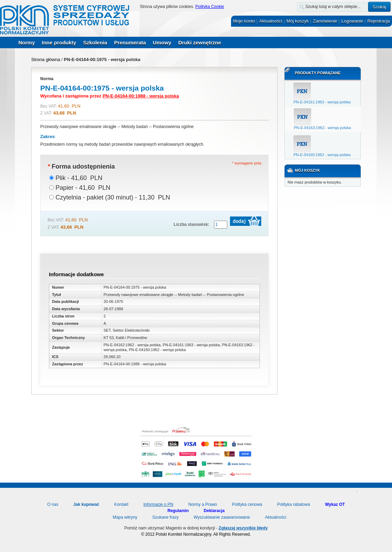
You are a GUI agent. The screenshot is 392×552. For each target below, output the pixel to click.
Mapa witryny (125, 517)
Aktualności (271, 21)
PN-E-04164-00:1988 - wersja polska (141, 96)
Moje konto (244, 21)
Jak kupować (86, 504)
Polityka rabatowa (294, 504)
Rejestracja (379, 21)
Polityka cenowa (247, 504)
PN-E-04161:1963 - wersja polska (322, 102)
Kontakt (121, 504)
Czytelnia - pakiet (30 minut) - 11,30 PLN (113, 197)
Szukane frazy (165, 517)
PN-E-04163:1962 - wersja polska (322, 128)
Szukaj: (293, 5)
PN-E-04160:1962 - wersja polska (322, 155)
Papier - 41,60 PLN (83, 188)
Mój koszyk (298, 21)
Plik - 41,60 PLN (79, 178)
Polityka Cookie (210, 7)
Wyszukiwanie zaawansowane (222, 517)
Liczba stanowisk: (192, 224)
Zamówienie (325, 21)
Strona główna (46, 60)
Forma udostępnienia (81, 167)
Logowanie (352, 21)
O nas (53, 504)
